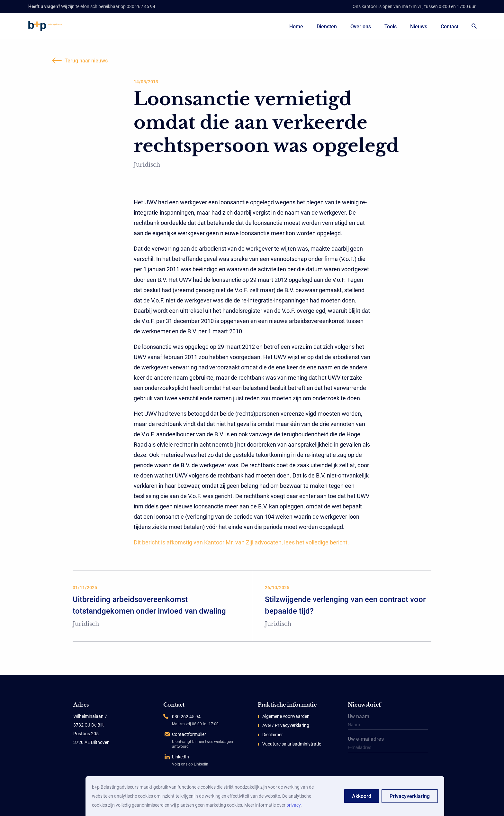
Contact (450, 27)
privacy (293, 805)
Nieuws (419, 27)
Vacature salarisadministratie (292, 744)
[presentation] (388, 768)
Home (296, 27)
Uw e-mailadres (388, 745)
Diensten (327, 27)
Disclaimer (273, 735)
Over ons (361, 27)
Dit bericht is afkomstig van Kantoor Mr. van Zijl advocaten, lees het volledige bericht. (241, 542)
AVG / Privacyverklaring (286, 725)
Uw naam (388, 722)
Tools (391, 27)
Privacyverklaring (410, 796)
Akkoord (362, 796)
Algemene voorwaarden (286, 716)
